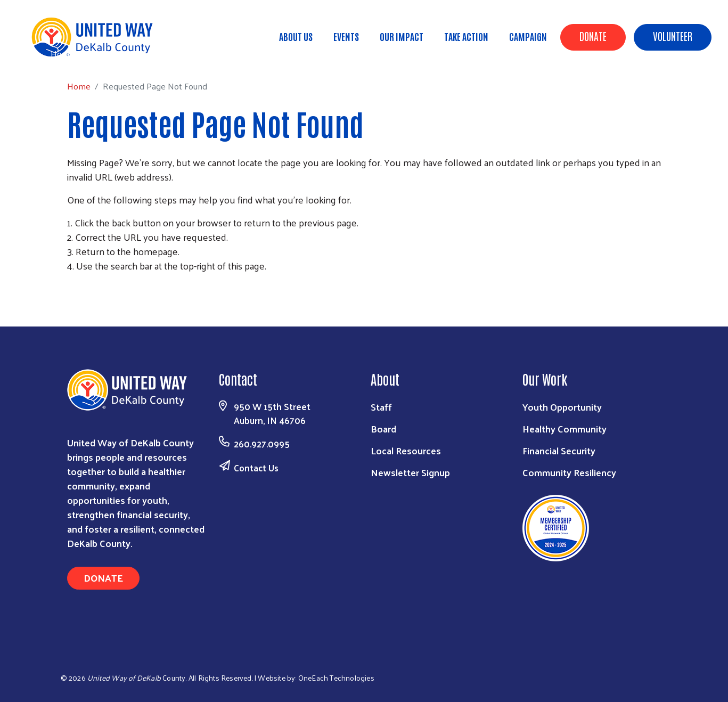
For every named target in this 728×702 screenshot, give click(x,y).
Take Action (466, 36)
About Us (296, 36)
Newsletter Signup (410, 472)
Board (383, 428)
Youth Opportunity (562, 407)
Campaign (528, 36)
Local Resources (406, 450)
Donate (593, 36)
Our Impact (402, 36)
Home (62, 54)
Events (346, 36)
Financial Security (559, 450)
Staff (381, 407)
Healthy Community (565, 428)
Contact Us (256, 468)
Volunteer (673, 36)
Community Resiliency (569, 472)
